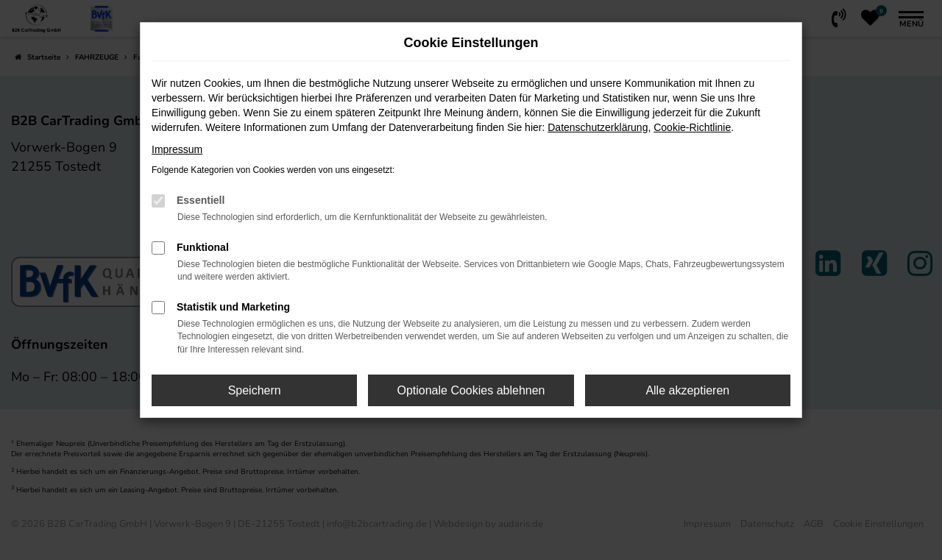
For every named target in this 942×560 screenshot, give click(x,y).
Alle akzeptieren (687, 390)
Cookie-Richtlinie (692, 127)
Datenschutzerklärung (598, 127)
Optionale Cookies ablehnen (471, 390)
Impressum (177, 149)
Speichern (255, 390)
